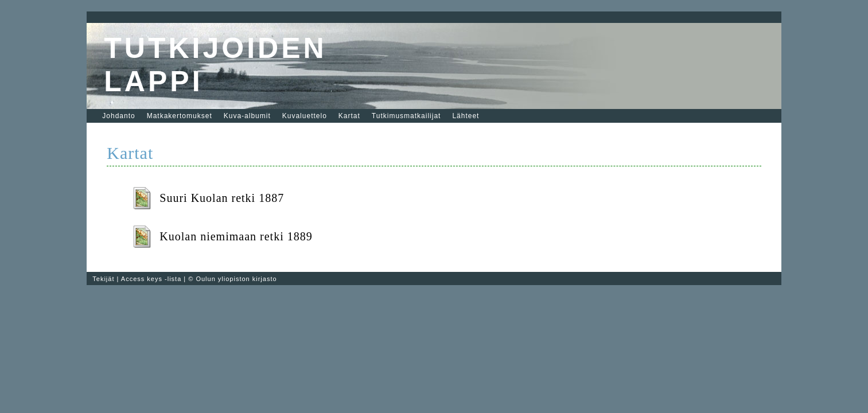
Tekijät (103, 279)
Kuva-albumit (247, 116)
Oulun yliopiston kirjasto (236, 279)
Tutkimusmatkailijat (406, 116)
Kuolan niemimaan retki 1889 (236, 236)
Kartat (349, 116)
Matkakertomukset (180, 116)
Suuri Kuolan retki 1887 (222, 198)
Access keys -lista (151, 279)
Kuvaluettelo (305, 116)
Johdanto (118, 116)
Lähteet (466, 116)
